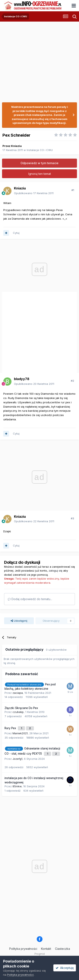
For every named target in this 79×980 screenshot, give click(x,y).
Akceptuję (65, 968)
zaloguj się (56, 571)
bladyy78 (22, 379)
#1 (73, 190)
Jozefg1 (17, 759)
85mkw (17, 786)
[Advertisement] (38, 60)
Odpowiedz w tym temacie (39, 163)
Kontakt (46, 949)
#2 (72, 381)
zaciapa (18, 693)
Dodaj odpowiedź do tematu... (30, 599)
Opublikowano (34, 193)
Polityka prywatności (23, 949)
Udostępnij (19, 621)
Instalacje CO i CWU (40, 150)
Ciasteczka (62, 949)
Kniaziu (16, 146)
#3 (72, 518)
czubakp (18, 712)
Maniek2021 (20, 733)
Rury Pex (11, 728)
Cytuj (16, 233)
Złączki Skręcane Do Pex (21, 708)
